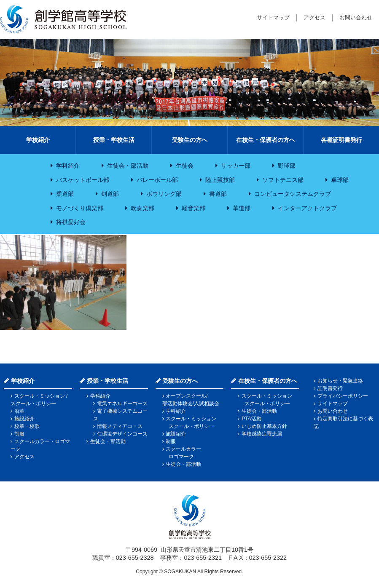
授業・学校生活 (114, 140)
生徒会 (185, 166)
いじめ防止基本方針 (264, 426)
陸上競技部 (220, 180)
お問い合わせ (356, 17)
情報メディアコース (120, 426)
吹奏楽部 (142, 208)
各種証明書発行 (341, 140)
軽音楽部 (194, 208)
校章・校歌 (27, 426)
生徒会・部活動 (128, 166)
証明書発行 (330, 388)
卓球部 (340, 180)
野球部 (287, 166)
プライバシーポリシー (343, 396)
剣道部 (110, 194)
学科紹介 (68, 166)
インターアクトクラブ (307, 208)
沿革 (19, 411)
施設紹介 (24, 419)
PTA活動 (251, 419)
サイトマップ (273, 17)
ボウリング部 (164, 194)
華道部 (242, 208)
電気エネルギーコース (122, 404)
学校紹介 (38, 140)
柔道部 (65, 194)
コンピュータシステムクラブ (293, 194)
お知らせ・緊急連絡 (340, 381)
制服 (19, 434)
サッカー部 (236, 166)
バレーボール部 (157, 180)
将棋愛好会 (71, 222)
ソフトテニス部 (283, 180)
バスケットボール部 (83, 180)
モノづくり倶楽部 (80, 208)
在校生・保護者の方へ (266, 140)
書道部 (218, 194)
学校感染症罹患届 (262, 434)
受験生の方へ (190, 140)
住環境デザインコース (122, 434)
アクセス (314, 17)
